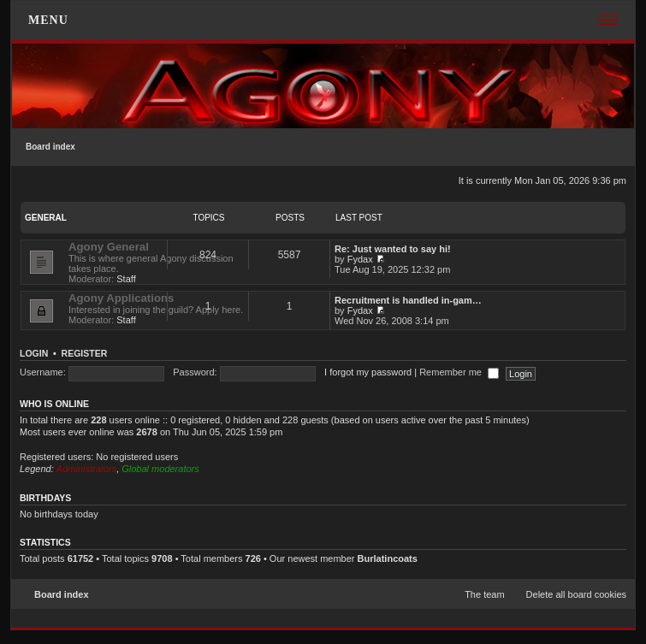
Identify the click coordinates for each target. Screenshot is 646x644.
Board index (50, 147)
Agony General (109, 247)
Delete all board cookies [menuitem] (576, 594)
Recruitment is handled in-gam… (408, 300)
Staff (126, 279)
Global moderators (160, 469)
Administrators (86, 469)
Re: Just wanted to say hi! (393, 249)
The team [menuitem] (484, 594)
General (46, 218)
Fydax (360, 259)
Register (85, 353)
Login (34, 353)
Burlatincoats (388, 558)
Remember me (459, 372)
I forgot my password (368, 372)
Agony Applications (121, 298)
